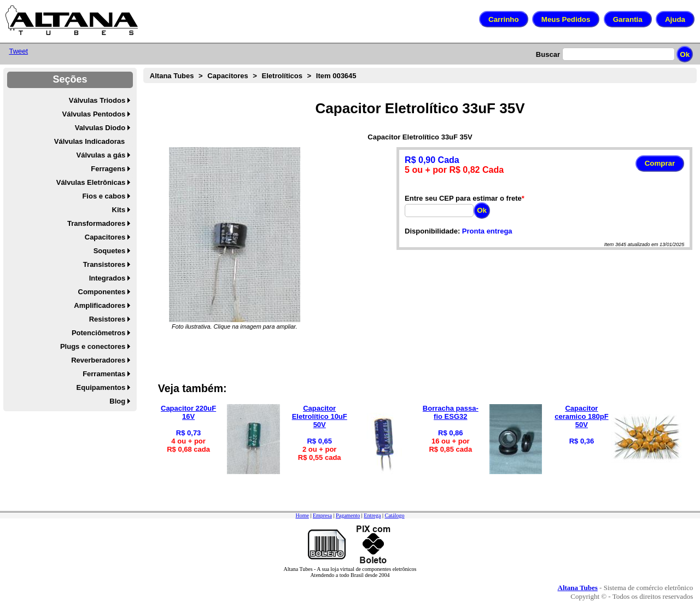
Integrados (107, 278)
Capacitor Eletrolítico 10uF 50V (320, 416)
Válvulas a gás (101, 155)
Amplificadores (100, 305)
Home (302, 515)
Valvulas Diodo (100, 128)
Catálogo (394, 515)
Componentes (102, 292)
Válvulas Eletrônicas (91, 182)
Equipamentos (101, 387)
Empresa (322, 515)
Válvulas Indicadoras (89, 141)
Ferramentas (104, 374)
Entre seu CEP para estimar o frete (463, 198)
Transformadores (96, 223)
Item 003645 (336, 76)
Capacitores (105, 237)
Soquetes (110, 251)
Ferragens (108, 169)
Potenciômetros (98, 333)
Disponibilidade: (432, 231)
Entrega (372, 515)
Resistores (107, 319)
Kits (119, 210)
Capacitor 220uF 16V (188, 412)
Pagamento (348, 515)
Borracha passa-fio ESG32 (451, 412)
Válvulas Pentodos (94, 114)
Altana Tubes (172, 76)
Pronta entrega (487, 231)
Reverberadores (98, 360)
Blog (117, 401)
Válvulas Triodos (97, 100)
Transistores (104, 264)
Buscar (548, 54)
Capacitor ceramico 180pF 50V (581, 416)
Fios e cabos (104, 196)
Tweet (18, 51)
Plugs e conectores (93, 346)
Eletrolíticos (282, 76)
